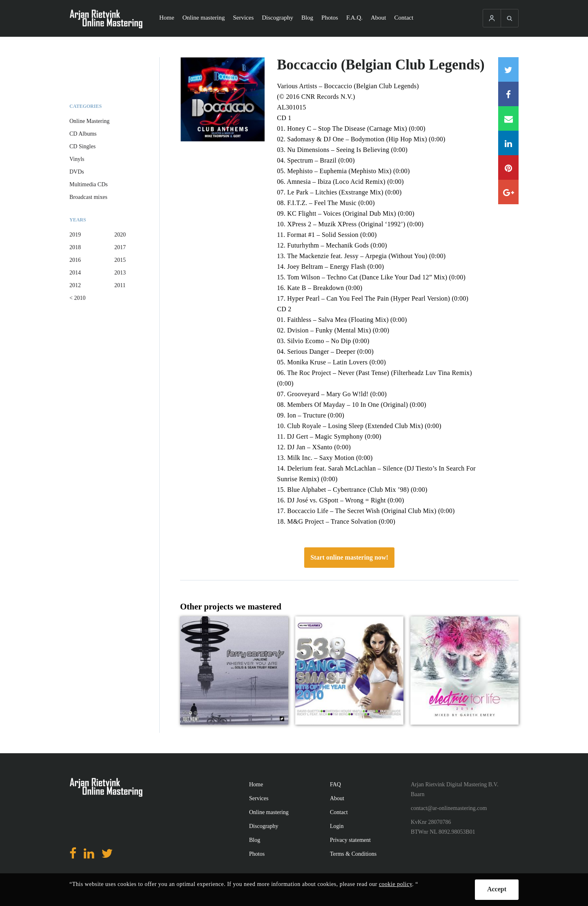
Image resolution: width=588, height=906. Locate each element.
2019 (75, 235)
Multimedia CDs (89, 184)
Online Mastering (89, 121)
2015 (120, 260)
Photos (330, 18)
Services (243, 18)
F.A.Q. (354, 18)
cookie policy (395, 884)
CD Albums (83, 134)
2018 (75, 247)
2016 (75, 260)
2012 (75, 285)
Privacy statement (350, 840)
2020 (120, 235)
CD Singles (82, 146)
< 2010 (77, 298)
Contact (404, 18)
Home (167, 18)
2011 (120, 285)
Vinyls (77, 159)
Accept (497, 889)
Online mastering (204, 18)
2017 (120, 247)
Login (337, 826)
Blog (307, 18)
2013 (120, 273)
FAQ (335, 784)
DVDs (77, 172)
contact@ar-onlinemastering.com (449, 808)
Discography (277, 18)
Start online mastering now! (349, 557)
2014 (75, 273)
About (379, 18)
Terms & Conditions (353, 854)
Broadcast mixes (88, 197)
